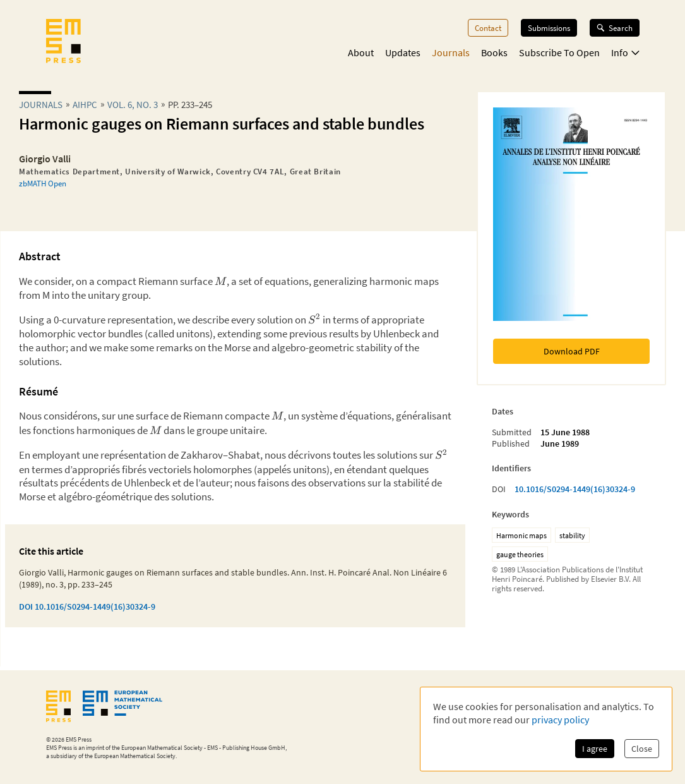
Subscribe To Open (559, 52)
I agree (595, 749)
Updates (403, 52)
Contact (488, 28)
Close (642, 749)
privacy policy (560, 720)
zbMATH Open (43, 183)
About (361, 52)
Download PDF (572, 351)
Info (625, 52)
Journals (451, 52)
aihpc (85, 105)
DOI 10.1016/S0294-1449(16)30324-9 (87, 606)
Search (615, 28)
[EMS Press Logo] (63, 42)
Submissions (549, 28)
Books (494, 52)
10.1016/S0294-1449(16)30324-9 (575, 489)
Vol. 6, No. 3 (133, 105)
